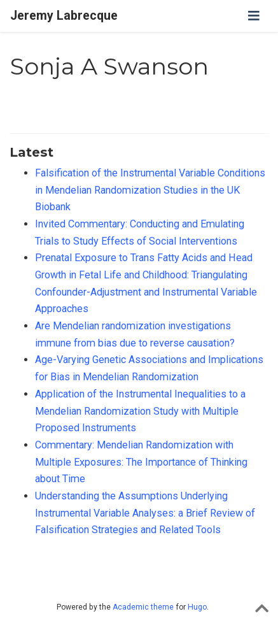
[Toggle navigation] (254, 16)
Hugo (197, 607)
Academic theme (143, 607)
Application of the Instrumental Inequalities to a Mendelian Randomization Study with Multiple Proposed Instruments (140, 411)
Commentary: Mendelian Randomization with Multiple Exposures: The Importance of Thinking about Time (141, 462)
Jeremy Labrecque (64, 16)
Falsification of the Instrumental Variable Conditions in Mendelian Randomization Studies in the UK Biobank (150, 190)
